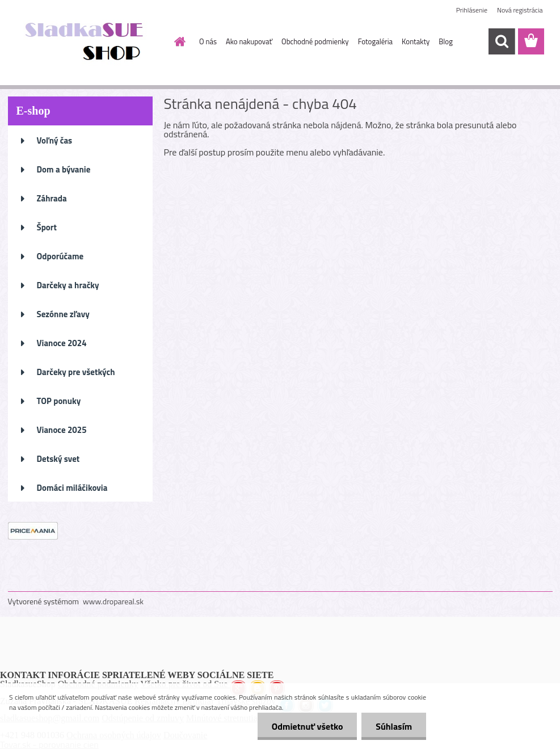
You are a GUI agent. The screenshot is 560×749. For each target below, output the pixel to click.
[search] (502, 41)
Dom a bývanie (64, 169)
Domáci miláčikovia (72, 488)
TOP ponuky (59, 401)
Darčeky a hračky (68, 285)
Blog (446, 41)
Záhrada (52, 198)
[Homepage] (178, 41)
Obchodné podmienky (315, 41)
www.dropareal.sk (113, 601)
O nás (208, 41)
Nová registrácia (520, 10)
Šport (47, 227)
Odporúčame (60, 256)
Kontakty (416, 41)
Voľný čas (55, 140)
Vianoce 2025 (62, 430)
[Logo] (86, 42)
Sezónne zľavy (63, 314)
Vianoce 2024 (62, 343)
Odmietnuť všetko (307, 726)
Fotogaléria (375, 41)
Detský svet (58, 459)
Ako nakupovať (249, 41)
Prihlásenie (472, 10)
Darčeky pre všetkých (76, 372)
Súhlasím (394, 726)
